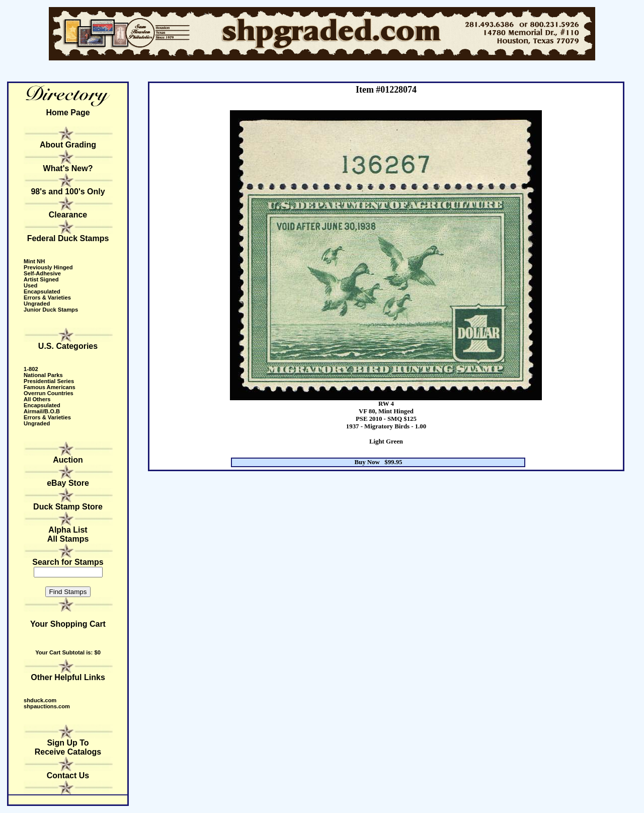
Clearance (68, 215)
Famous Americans (50, 387)
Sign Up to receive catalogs (68, 747)
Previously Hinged (48, 267)
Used (30, 285)
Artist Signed (41, 279)
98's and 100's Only (68, 192)
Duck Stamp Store (68, 507)
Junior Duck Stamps (51, 310)
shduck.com (40, 700)
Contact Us (68, 775)
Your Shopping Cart (68, 624)
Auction (68, 460)
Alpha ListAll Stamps (68, 534)
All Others (37, 399)
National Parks (43, 375)
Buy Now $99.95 (379, 462)
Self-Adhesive (42, 273)
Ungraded (37, 304)
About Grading (68, 145)
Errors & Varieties (47, 298)
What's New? (68, 168)
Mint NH (34, 261)
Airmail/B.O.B (42, 411)
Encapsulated (42, 291)
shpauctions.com (47, 706)
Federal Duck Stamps (68, 238)
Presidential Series (49, 381)
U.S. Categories (68, 346)
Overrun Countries (49, 393)
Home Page (68, 113)
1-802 (31, 369)
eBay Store (68, 483)
